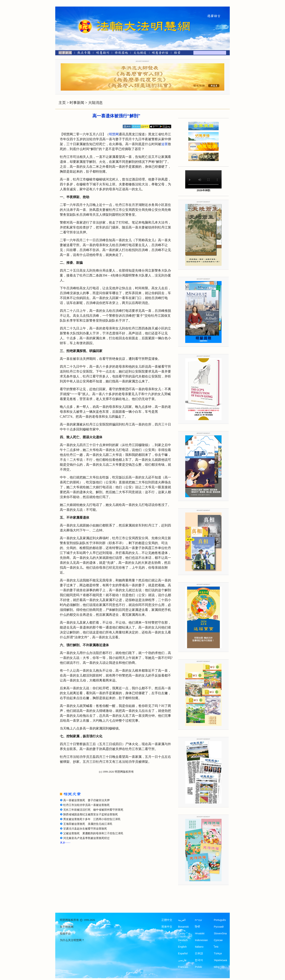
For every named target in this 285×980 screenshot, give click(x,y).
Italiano (199, 947)
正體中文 (167, 920)
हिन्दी (197, 927)
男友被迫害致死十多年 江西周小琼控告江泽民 (92, 819)
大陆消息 (95, 103)
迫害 (164, 144)
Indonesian (201, 940)
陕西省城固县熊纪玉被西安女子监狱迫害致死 (91, 814)
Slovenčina (220, 933)
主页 (62, 103)
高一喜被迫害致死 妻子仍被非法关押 (86, 800)
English (182, 947)
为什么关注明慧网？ (72, 940)
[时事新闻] (64, 53)
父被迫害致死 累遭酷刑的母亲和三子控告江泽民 (93, 833)
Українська (220, 960)
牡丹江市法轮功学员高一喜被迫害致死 (86, 805)
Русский (219, 927)
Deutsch (183, 940)
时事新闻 (77, 103)
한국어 (199, 960)
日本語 (199, 953)
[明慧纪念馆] (160, 53)
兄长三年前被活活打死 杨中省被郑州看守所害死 (93, 810)
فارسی (182, 960)
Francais (183, 967)
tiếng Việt (219, 967)
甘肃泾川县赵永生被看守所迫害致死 (85, 829)
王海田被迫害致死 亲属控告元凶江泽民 (88, 824)
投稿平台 (65, 934)
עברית (198, 920)
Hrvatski (200, 933)
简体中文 (167, 927)
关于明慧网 (67, 927)
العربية (182, 920)
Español (183, 953)
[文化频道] (140, 53)
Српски (218, 940)
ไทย (216, 947)
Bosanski (183, 927)
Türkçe (218, 953)
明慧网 (114, 134)
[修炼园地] (121, 53)
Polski (198, 967)
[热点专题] (84, 53)
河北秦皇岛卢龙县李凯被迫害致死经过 (86, 838)
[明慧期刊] (103, 53)
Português (220, 920)
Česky (182, 933)
